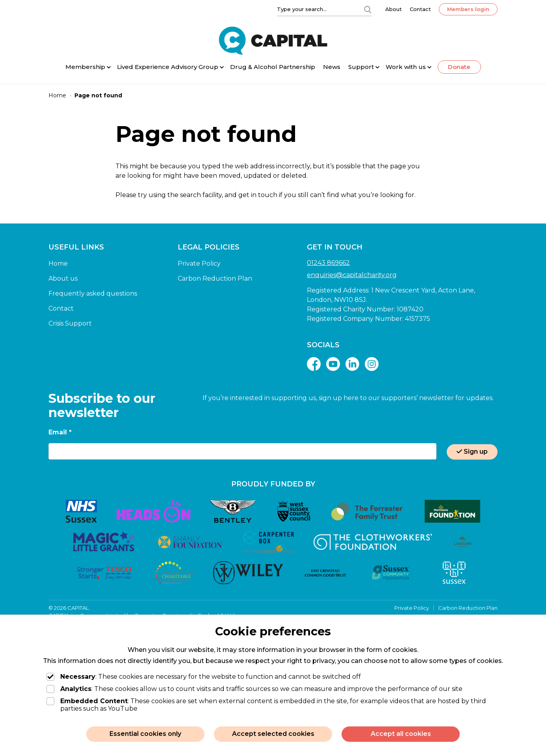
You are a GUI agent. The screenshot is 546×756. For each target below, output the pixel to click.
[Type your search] (315, 9)
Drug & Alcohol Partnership (273, 67)
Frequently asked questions (93, 293)
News (332, 67)
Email (60, 432)
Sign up (472, 452)
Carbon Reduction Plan (215, 278)
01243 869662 (328, 263)
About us (63, 278)
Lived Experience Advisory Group (168, 67)
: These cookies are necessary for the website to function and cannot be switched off (204, 677)
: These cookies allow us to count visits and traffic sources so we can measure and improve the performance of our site (254, 689)
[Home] (57, 96)
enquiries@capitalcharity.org (352, 275)
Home (58, 263)
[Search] (368, 9)
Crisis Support (70, 323)
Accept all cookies (401, 734)
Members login (468, 9)
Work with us (406, 67)
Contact (420, 9)
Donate (459, 67)
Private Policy (199, 263)
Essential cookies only (145, 734)
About (394, 9)
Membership (85, 67)
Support (361, 67)
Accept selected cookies (273, 734)
